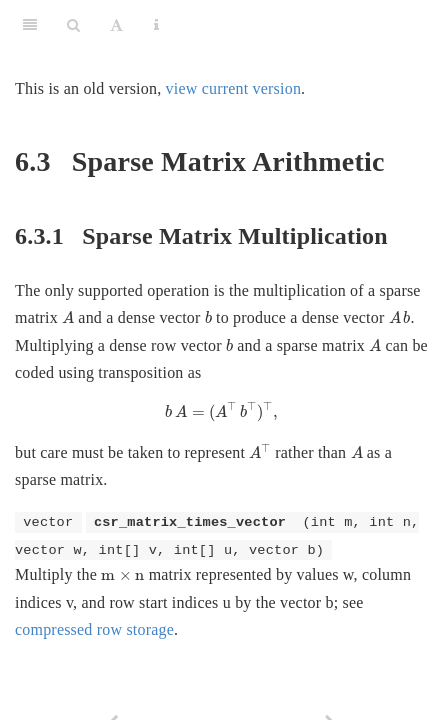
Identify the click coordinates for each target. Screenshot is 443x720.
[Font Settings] (116, 25)
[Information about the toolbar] (156, 25)
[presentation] (68, 317)
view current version (234, 88)
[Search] (73, 25)
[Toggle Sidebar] (30, 25)
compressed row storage (94, 629)
